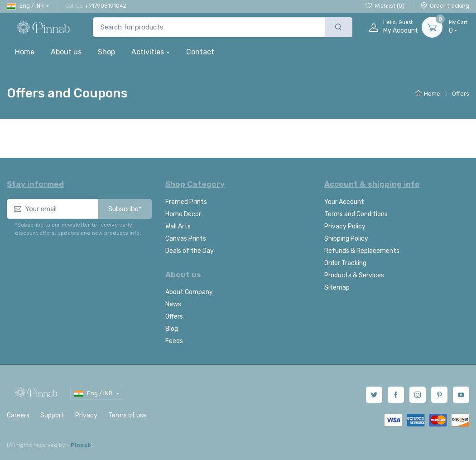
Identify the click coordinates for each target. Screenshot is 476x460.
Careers (18, 415)
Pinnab (81, 445)
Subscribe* (125, 209)
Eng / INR (25, 6)
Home (25, 52)
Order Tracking (345, 263)
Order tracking (445, 6)
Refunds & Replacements (362, 251)
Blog (172, 329)
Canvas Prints (186, 239)
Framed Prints (186, 202)
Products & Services (354, 275)
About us (66, 52)
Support (52, 415)
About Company (189, 292)
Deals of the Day (190, 251)
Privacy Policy (345, 226)
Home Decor (183, 214)
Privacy (86, 415)
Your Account (344, 202)
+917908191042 (106, 6)
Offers (174, 317)
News (173, 304)
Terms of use (127, 415)
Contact (200, 52)
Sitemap (337, 288)
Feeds (174, 341)
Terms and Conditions (356, 214)
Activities (148, 52)
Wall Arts (178, 226)
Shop (106, 52)
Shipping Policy (346, 239)
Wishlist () (385, 6)
